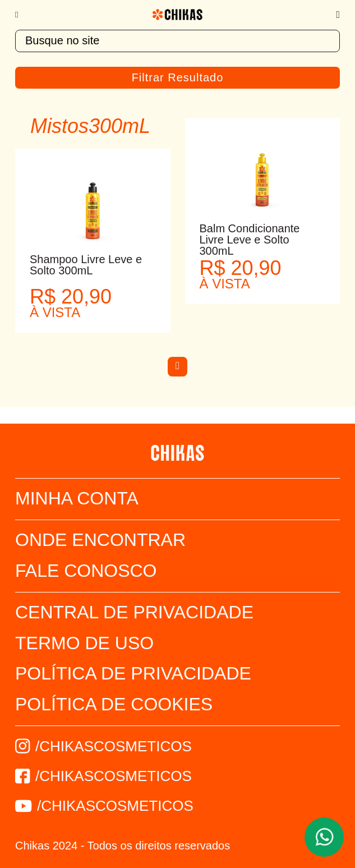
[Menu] (22, 15)
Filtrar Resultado (178, 77)
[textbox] (178, 41)
